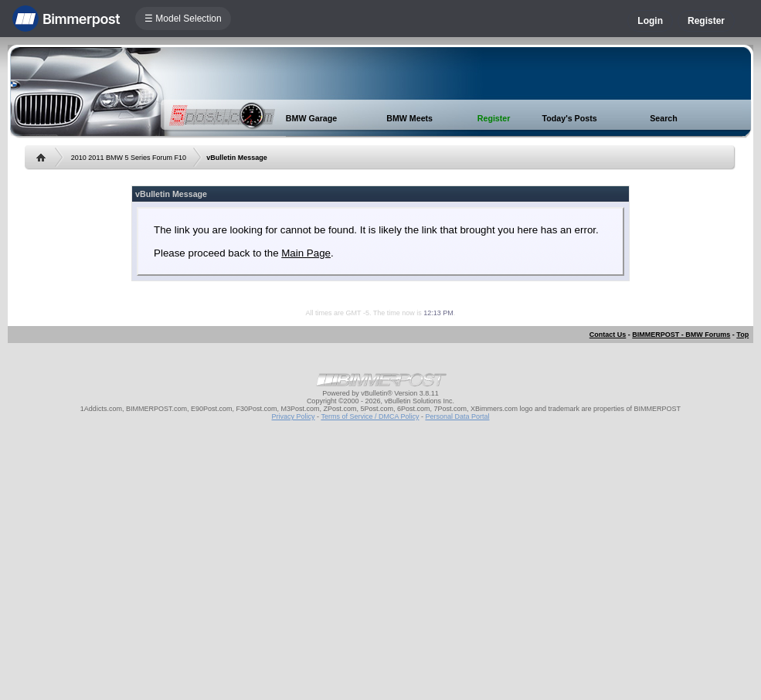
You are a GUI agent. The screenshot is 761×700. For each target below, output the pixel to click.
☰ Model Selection (183, 19)
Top (742, 335)
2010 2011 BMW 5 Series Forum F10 (129, 158)
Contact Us (608, 335)
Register (706, 21)
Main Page (306, 253)
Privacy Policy (294, 416)
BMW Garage (311, 118)
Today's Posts (570, 118)
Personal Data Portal (457, 416)
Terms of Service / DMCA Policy (370, 416)
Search (664, 118)
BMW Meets (409, 118)
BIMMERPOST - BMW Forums (681, 335)
